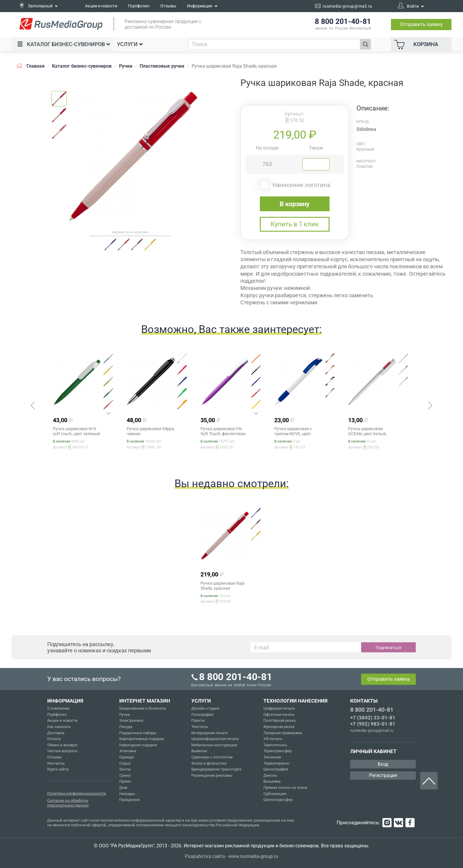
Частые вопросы (62, 751)
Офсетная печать (279, 715)
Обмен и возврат (62, 745)
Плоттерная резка (279, 720)
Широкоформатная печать (215, 739)
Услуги (130, 44)
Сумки (125, 775)
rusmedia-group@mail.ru (372, 730)
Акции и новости (101, 6)
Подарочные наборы (138, 733)
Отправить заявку (421, 24)
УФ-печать (273, 739)
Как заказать (59, 727)
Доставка (56, 733)
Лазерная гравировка (283, 733)
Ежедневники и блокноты (143, 708)
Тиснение (272, 757)
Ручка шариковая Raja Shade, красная (222, 586)
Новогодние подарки (138, 745)
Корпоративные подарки (142, 739)
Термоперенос (277, 763)
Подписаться (388, 648)
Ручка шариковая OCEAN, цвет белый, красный (367, 434)
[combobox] (274, 44)
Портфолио (139, 6)
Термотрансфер (278, 751)
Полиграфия (202, 715)
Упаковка (128, 751)
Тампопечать (275, 745)
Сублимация (275, 794)
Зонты (125, 769)
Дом (123, 787)
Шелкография (276, 769)
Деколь (270, 775)
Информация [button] (202, 6)
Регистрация (383, 775)
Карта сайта (58, 769)
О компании (58, 708)
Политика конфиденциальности (77, 793)
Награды (127, 794)
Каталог (64, 44)
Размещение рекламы (212, 775)
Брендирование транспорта (216, 769)
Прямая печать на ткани (285, 787)
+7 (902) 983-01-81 (373, 724)
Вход (383, 764)
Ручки (125, 715)
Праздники (129, 800)
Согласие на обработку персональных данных (68, 803)
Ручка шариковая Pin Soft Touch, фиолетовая (223, 431)
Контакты (56, 763)
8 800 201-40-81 (372, 710)
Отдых (125, 763)
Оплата (54, 739)
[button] (33, 406)
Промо (125, 781)
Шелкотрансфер (278, 800)
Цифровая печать (279, 708)
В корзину (295, 204)
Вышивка (272, 781)
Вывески (199, 751)
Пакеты (198, 720)
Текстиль (200, 727)
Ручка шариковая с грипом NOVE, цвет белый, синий (293, 434)
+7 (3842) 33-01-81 (373, 718)
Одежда (127, 757)
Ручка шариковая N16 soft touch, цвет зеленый (76, 431)
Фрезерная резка (279, 727)
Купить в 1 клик (295, 224)
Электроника (131, 720)
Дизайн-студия (205, 708)
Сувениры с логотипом (212, 757)
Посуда (126, 727)
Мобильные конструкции (214, 745)
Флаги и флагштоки (209, 763)
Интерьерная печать (210, 733)
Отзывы (168, 6)
